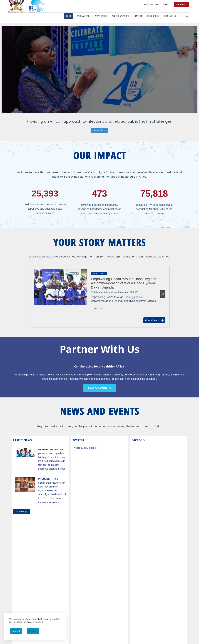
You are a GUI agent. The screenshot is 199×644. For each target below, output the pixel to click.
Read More (98, 308)
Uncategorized (99, 273)
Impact (138, 16)
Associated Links (151, 5)
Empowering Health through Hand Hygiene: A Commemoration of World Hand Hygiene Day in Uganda (124, 283)
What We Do (101, 16)
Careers (165, 5)
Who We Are (83, 16)
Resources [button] (153, 16)
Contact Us (170, 16)
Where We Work (121, 16)
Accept (16, 631)
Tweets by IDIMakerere (85, 448)
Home (68, 16)
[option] (100, 292)
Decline (33, 631)
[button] (187, 16)
